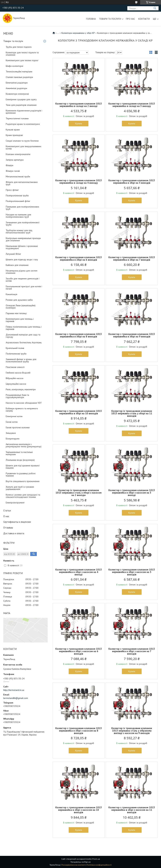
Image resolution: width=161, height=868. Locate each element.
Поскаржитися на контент (73, 865)
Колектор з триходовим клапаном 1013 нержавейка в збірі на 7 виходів (132, 258)
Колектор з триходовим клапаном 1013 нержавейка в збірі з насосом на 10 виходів (79, 810)
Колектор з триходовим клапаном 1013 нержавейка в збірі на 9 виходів (132, 335)
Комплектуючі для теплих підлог (22, 60)
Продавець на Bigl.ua (80, 862)
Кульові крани (13, 130)
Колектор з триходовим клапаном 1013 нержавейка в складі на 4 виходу (79, 182)
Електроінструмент (15, 503)
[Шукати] (155, 8)
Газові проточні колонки (18, 427)
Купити (79, 124)
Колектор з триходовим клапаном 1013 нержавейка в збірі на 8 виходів (79, 335)
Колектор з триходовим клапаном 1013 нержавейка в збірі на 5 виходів (132, 182)
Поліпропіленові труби (17, 196)
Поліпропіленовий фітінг (18, 201)
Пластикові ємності (15, 367)
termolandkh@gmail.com (16, 698)
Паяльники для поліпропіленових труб (22, 208)
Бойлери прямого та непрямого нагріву (22, 410)
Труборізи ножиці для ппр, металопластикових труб (19, 231)
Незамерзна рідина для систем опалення (22, 272)
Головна (91, 19)
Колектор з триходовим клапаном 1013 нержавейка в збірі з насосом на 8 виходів (79, 731)
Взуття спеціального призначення (23, 481)
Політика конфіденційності (99, 865)
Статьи (7, 511)
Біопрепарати (13, 439)
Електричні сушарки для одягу (21, 99)
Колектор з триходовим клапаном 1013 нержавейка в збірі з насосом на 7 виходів (132, 651)
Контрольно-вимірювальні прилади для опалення (23, 239)
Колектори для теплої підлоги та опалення (22, 54)
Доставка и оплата (14, 533)
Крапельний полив (15, 348)
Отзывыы (8, 528)
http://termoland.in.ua (14, 690)
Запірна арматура (15, 160)
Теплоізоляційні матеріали (19, 72)
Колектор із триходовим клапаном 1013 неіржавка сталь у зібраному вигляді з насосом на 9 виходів (132, 731)
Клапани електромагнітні (18, 154)
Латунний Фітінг (13, 254)
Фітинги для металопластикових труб (22, 183)
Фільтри (10, 165)
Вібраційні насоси (15, 378)
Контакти (144, 19)
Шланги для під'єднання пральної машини (23, 467)
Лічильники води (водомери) (20, 460)
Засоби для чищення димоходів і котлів (23, 280)
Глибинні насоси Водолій (18, 373)
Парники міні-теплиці (16, 313)
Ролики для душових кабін (19, 300)
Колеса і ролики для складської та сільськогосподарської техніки (23, 496)
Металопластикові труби (18, 176)
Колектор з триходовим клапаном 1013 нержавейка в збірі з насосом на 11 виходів (132, 810)
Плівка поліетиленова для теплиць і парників (24, 328)
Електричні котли (14, 416)
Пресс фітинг (12, 190)
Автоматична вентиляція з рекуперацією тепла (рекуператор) (24, 445)
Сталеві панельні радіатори (19, 77)
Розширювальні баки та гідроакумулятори (17, 396)
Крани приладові (14, 135)
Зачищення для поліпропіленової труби (23, 224)
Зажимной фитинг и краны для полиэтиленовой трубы (21, 360)
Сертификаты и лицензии (17, 522)
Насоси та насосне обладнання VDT (24, 403)
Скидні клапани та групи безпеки (22, 141)
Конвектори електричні (17, 94)
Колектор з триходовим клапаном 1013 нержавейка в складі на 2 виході (79, 105)
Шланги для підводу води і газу (22, 259)
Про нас (130, 19)
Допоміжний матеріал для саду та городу (23, 336)
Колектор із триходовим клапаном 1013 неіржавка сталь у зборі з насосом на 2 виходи (79, 493)
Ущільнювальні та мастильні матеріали (19, 453)
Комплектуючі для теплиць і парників (20, 320)
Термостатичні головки (17, 118)
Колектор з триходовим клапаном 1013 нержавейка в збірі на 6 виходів (79, 258)
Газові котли (12, 422)
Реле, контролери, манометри (21, 389)
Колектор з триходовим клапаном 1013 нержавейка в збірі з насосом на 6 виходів (79, 651)
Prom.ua (96, 859)
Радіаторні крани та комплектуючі (23, 124)
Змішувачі (11, 433)
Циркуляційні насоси (16, 384)
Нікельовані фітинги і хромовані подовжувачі (22, 247)
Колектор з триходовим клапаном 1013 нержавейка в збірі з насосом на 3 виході (132, 493)
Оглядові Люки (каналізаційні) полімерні (21, 307)
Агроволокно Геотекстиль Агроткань (24, 342)
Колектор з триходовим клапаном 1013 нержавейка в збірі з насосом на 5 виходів (132, 572)
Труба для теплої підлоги (19, 47)
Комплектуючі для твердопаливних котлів (23, 147)
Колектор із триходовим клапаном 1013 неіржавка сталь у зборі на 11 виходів (132, 413)
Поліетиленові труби (16, 354)
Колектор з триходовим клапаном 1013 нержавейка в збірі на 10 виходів (79, 412)
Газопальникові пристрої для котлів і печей (24, 288)
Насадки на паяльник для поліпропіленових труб (18, 216)
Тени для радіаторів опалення (21, 105)
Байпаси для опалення (17, 265)
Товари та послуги (110, 19)
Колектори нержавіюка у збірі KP (78, 33)
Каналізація (11, 294)
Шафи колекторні (14, 66)
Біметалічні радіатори (17, 83)
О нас (6, 516)
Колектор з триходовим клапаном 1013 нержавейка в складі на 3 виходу (132, 105)
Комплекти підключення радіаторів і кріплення (24, 112)
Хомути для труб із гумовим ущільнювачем (20, 488)
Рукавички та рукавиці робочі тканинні (21, 475)
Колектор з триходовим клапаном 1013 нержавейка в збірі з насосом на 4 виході (79, 572)
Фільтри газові (13, 171)
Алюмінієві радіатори (16, 88)
